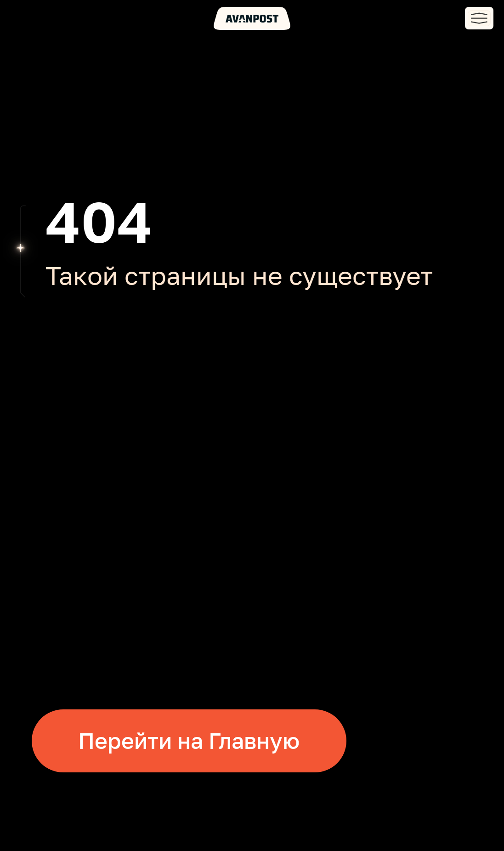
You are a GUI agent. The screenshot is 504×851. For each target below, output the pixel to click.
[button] (479, 18)
